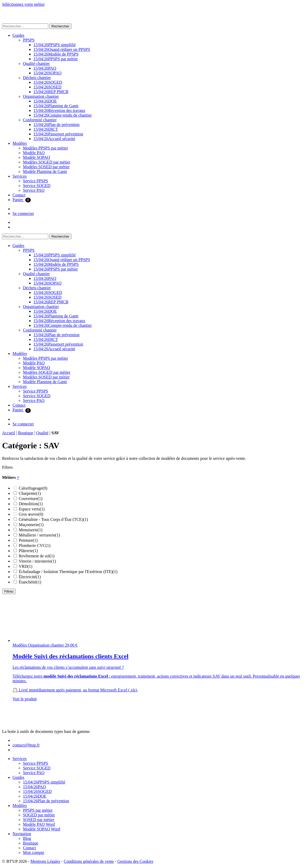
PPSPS (29, 40)
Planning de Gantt (56, 106)
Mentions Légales (45, 861)
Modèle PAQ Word (39, 824)
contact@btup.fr (26, 745)
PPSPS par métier (56, 59)
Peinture (28, 540)
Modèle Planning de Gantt (45, 171)
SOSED (47, 87)
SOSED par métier (39, 820)
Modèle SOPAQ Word (42, 829)
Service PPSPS (35, 181)
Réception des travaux (59, 110)
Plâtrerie (28, 551)
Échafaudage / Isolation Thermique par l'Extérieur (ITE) (68, 572)
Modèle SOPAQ (37, 157)
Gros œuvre (31, 514)
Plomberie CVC (35, 545)
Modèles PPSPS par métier (46, 148)
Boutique (26, 433)
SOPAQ (47, 73)
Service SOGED (37, 186)
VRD (26, 566)
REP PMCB (51, 92)
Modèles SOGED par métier (47, 162)
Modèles (20, 143)
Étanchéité (30, 582)
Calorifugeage (33, 488)
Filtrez (9, 591)
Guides (18, 35)
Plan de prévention (56, 125)
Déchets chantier (37, 78)
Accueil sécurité (54, 139)
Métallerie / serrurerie (39, 535)
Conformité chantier (40, 120)
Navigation (22, 834)
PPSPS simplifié (55, 45)
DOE (45, 101)
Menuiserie (31, 530)
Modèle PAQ (34, 153)
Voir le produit (25, 699)
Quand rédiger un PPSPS (62, 49)
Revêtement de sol (37, 556)
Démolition (31, 504)
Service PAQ (34, 190)
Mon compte (34, 852)
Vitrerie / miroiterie (37, 561)
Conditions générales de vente (89, 861)
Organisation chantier (41, 96)
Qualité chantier (36, 64)
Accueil (9, 433)
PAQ (45, 68)
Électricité (30, 577)
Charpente (30, 493)
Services (20, 176)
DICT (46, 129)
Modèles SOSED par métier (46, 167)
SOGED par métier (39, 815)
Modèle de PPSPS (56, 54)
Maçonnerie (31, 525)
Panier (22, 200)
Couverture (31, 499)
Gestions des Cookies (135, 861)
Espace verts (32, 509)
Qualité (42, 433)
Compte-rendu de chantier (63, 115)
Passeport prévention (58, 134)
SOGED (48, 82)
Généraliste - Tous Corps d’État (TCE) (53, 519)
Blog (27, 838)
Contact (19, 195)
